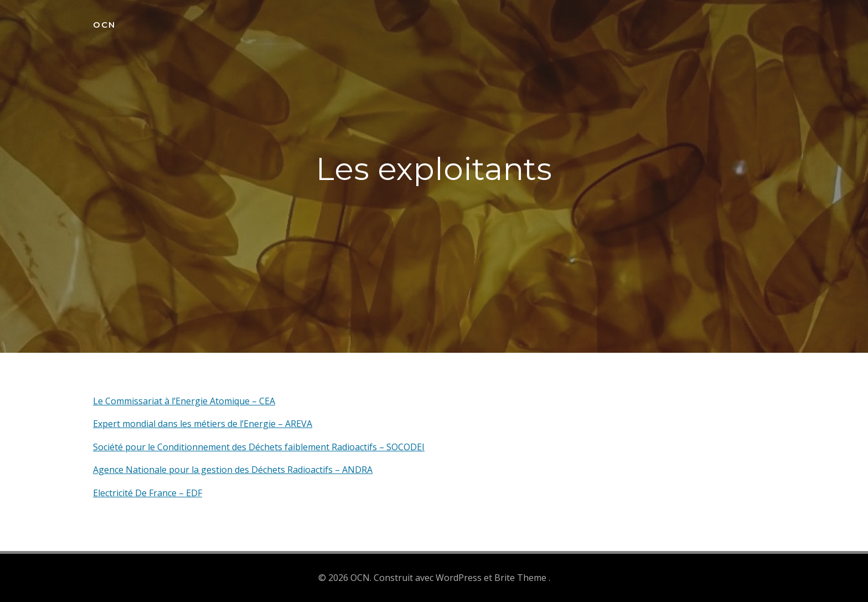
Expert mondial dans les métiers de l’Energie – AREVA (203, 424)
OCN (104, 25)
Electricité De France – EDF (148, 493)
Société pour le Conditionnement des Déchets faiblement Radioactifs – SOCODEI (259, 447)
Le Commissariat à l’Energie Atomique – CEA (184, 401)
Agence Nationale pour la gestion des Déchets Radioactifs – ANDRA (233, 470)
